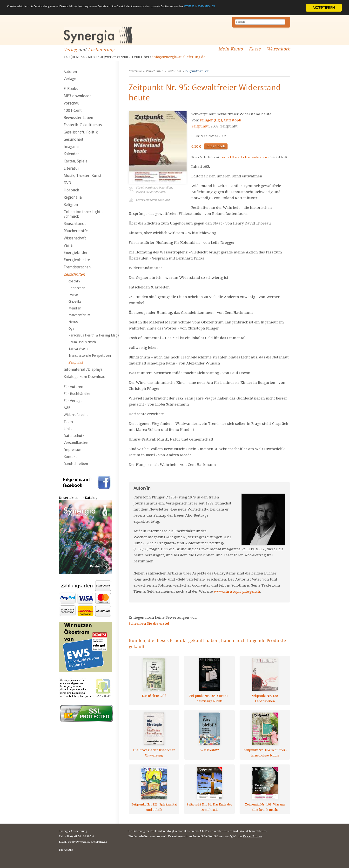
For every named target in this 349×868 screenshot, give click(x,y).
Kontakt (70, 457)
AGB (67, 408)
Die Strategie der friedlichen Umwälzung (154, 753)
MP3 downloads (77, 96)
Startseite (135, 71)
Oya (71, 329)
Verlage (70, 79)
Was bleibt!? (210, 750)
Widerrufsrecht (76, 415)
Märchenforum (79, 315)
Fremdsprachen (77, 267)
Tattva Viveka (78, 349)
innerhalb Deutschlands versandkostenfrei (245, 157)
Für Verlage (73, 401)
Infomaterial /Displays (83, 369)
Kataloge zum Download (85, 377)
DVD (67, 183)
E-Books (71, 89)
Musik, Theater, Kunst (83, 176)
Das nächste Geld (154, 696)
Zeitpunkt (76, 362)
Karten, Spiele (76, 161)
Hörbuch (71, 190)
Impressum (73, 450)
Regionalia (73, 197)
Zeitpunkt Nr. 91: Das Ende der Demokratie (209, 807)
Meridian (75, 308)
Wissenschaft (75, 238)
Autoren (70, 72)
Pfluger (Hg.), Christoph (221, 120)
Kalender (71, 154)
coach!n (74, 281)
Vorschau (72, 103)
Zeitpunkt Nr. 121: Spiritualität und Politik (154, 807)
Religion (71, 205)
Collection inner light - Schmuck (83, 214)
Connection (77, 288)
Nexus (73, 322)
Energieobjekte (77, 260)
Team (68, 422)
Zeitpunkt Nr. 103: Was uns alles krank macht (265, 807)
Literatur (71, 168)
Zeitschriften (74, 274)
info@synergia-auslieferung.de (179, 57)
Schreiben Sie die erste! (149, 623)
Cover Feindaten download (153, 200)
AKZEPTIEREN (324, 8)
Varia (68, 245)
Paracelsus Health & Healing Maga (94, 335)
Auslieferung (101, 50)
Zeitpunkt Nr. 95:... (198, 71)
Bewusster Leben (78, 118)
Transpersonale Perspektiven (90, 356)
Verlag (70, 50)
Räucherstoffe (76, 231)
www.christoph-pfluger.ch (237, 591)
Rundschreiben (76, 464)
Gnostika (75, 301)
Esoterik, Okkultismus (83, 125)
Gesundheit (74, 139)
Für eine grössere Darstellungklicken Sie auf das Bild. (154, 190)
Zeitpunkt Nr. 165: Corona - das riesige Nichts (210, 698)
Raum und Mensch (82, 342)
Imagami (71, 147)
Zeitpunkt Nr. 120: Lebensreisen (265, 698)
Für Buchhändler (77, 394)
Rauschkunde (75, 224)
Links (68, 429)
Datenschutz (74, 436)
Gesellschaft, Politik (81, 132)
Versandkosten (76, 443)
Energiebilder (76, 253)
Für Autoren (73, 387)
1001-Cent (73, 110)
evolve (73, 295)
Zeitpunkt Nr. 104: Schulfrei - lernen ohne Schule (265, 753)
